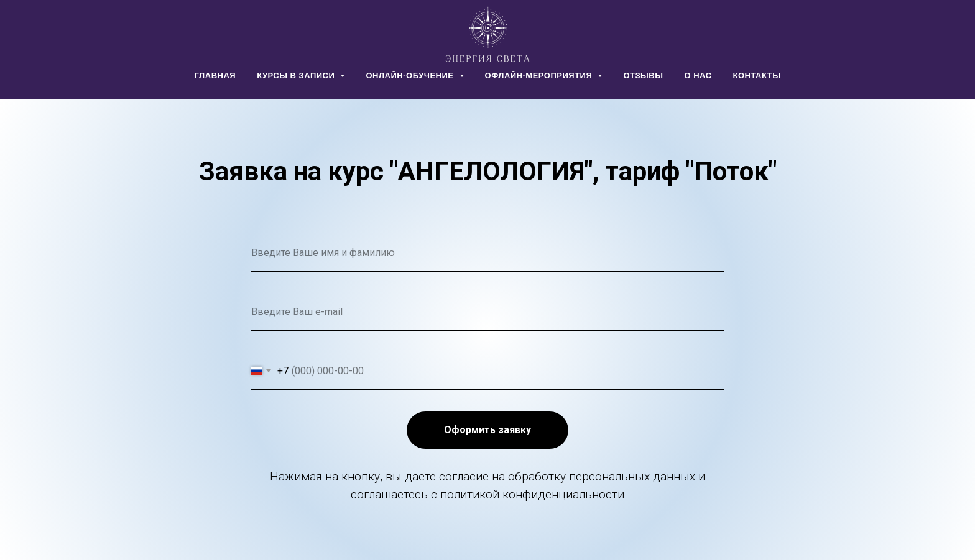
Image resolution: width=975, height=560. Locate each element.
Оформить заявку (487, 430)
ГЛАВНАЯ (215, 76)
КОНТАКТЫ (757, 76)
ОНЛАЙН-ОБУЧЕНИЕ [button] (411, 76)
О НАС (698, 76)
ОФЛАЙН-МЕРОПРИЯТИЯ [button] (540, 76)
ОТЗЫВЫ (643, 76)
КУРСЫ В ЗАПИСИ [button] (297, 76)
